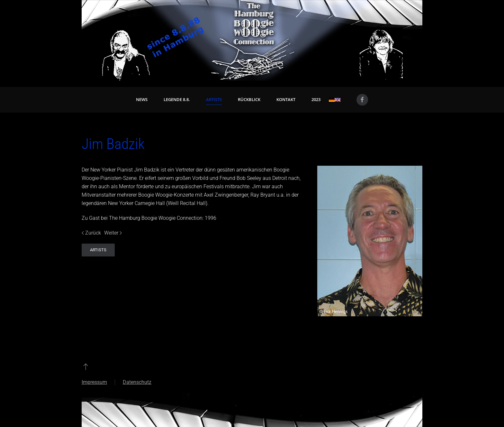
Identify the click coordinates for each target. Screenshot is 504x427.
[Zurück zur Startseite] (252, 40)
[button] (86, 367)
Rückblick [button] (249, 99)
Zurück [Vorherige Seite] (91, 233)
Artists (214, 99)
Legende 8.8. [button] (177, 99)
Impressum (94, 382)
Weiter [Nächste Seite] (113, 233)
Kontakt (286, 99)
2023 (316, 99)
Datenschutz (137, 382)
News (142, 99)
